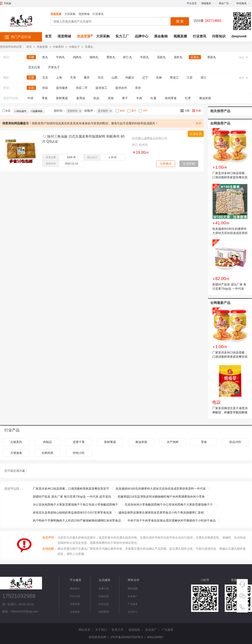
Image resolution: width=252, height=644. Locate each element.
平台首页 (192, 3)
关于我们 (101, 630)
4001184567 (155, 637)
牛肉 (139, 98)
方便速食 (16, 453)
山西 (114, 78)
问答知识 (219, 36)
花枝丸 (161, 57)
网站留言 (75, 589)
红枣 (188, 98)
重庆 (87, 78)
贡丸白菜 (34, 67)
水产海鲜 (173, 442)
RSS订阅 (75, 596)
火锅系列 (58, 47)
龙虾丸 (178, 57)
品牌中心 (142, 36)
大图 (187, 111)
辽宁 (145, 78)
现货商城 (84, 14)
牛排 (30, 98)
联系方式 (118, 630)
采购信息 (104, 596)
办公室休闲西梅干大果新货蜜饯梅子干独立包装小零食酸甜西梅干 (75, 505)
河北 (101, 78)
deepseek (239, 36)
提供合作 (121, 88)
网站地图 (133, 589)
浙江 (203, 78)
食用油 (81, 98)
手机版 (8, 3)
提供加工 (101, 88)
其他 (111, 98)
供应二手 (82, 88)
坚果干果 (79, 442)
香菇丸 (212, 57)
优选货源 (56, 14)
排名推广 (133, 596)
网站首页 (84, 630)
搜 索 (180, 21)
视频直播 (180, 36)
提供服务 (62, 88)
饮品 (96, 98)
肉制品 (47, 442)
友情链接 (75, 612)
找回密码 (104, 612)
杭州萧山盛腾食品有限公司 (150, 138)
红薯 (154, 98)
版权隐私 (134, 630)
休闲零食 (171, 98)
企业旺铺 (189, 164)
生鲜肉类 (47, 453)
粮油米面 (205, 98)
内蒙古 (130, 78)
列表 (198, 111)
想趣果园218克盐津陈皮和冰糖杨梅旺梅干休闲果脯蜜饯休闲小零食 (161, 497)
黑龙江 (174, 78)
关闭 (198, 123)
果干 (125, 98)
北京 (45, 78)
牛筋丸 (144, 57)
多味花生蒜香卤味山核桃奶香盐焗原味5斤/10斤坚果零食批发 (72, 513)
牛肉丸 (60, 57)
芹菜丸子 (54, 67)
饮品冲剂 (235, 442)
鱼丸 (45, 57)
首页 (48, 36)
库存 (138, 88)
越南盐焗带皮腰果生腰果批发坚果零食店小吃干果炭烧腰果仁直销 (161, 513)
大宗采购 (70, 14)
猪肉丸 (94, 57)
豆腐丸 (89, 47)
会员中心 (133, 612)
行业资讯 (98, 14)
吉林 (159, 78)
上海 (59, 78)
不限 (31, 57)
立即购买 (166, 164)
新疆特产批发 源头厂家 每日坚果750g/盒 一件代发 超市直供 (229, 289)
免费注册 (104, 589)
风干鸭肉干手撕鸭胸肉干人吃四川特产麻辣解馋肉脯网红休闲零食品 (77, 520)
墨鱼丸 (111, 57)
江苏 (190, 78)
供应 (45, 88)
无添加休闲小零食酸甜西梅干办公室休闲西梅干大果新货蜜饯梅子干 (169, 505)
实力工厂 (122, 36)
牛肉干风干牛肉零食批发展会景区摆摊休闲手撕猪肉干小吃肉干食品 (172, 520)
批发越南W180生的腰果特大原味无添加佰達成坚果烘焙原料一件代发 (230, 233)
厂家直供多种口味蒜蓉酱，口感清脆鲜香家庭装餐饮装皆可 (230, 177)
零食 (45, 98)
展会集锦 (161, 36)
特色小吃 (79, 453)
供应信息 (104, 604)
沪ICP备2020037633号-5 (127, 637)
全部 (31, 88)
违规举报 (75, 604)
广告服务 (133, 604)
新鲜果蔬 (62, 98)
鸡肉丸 (77, 57)
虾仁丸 (128, 57)
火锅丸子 (74, 47)
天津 (73, 78)
